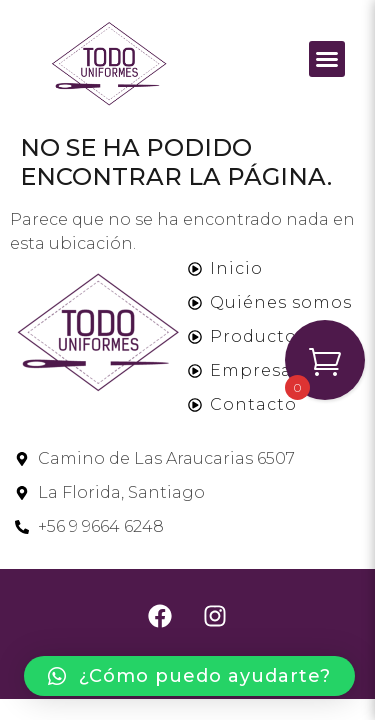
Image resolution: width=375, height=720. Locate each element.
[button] (327, 59)
